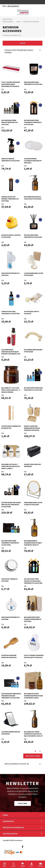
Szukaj (14, 866)
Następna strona (33, 756)
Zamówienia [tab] (8, 821)
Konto (32, 866)
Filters (23, 43)
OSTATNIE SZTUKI (10, 834)
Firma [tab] (5, 815)
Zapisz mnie (23, 803)
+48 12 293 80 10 (13, 6)
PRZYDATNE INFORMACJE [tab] (13, 827)
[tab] (22, 834)
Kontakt (41, 866)
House (18, 22)
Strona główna (8, 22)
